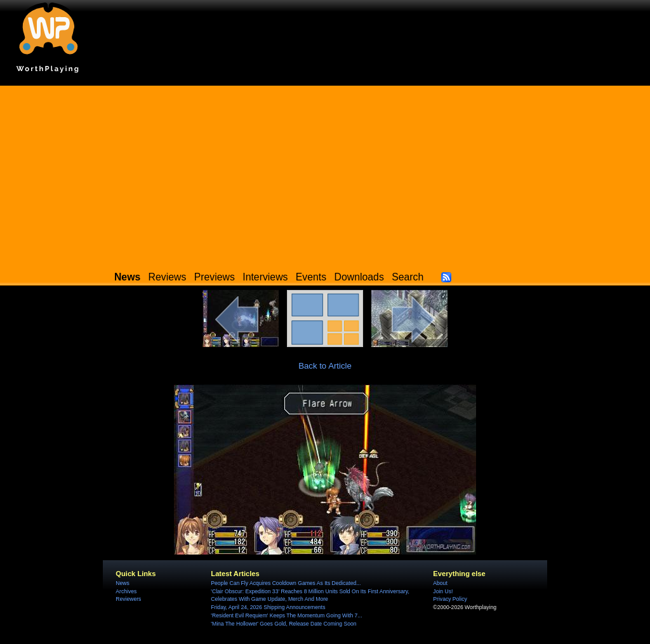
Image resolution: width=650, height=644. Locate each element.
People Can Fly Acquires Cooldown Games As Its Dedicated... (286, 583)
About (440, 583)
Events (311, 277)
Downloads (359, 277)
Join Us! (443, 591)
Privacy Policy (450, 599)
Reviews (168, 277)
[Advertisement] (325, 174)
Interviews (265, 277)
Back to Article (325, 366)
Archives (126, 591)
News (122, 583)
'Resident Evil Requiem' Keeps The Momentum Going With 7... (286, 615)
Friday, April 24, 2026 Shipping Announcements (268, 607)
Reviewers (128, 599)
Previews (215, 277)
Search (408, 277)
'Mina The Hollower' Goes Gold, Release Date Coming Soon (283, 624)
